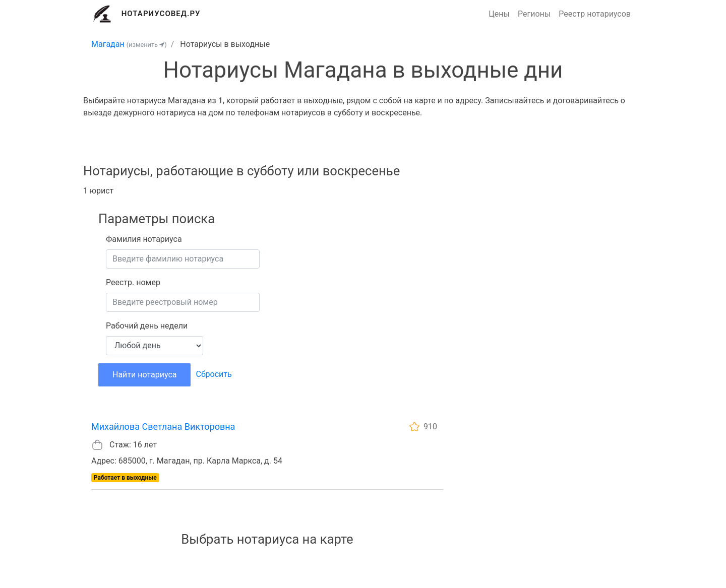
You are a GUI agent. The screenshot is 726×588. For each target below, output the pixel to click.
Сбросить (214, 374)
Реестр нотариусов (595, 14)
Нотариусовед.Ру (161, 14)
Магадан (108, 44)
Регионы (534, 14)
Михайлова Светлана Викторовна (163, 427)
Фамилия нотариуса (144, 239)
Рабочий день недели (147, 326)
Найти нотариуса (144, 375)
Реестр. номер (133, 282)
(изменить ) (147, 45)
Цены (499, 14)
